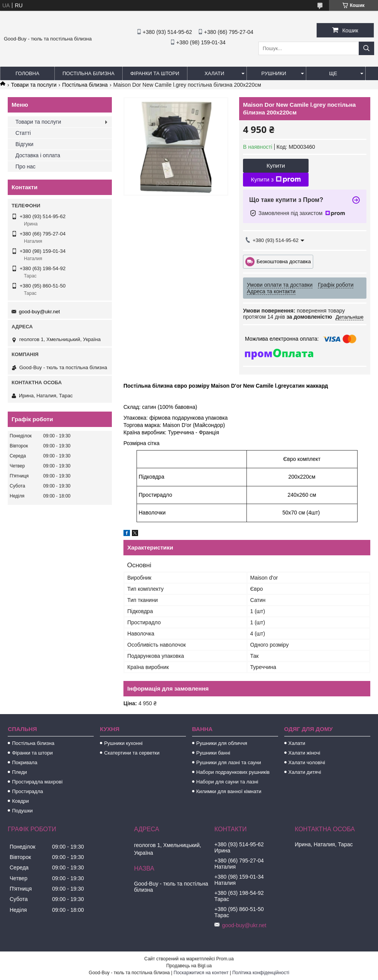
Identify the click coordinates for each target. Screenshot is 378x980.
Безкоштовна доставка (284, 261)
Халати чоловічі (307, 762)
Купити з (276, 180)
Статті (23, 133)
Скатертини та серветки (132, 753)
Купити (276, 166)
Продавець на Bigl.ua (189, 966)
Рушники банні (213, 753)
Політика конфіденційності (261, 973)
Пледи (19, 772)
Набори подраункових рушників (233, 772)
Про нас (25, 166)
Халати (214, 73)
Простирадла (27, 791)
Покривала (25, 762)
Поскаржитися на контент (201, 973)
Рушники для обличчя (222, 743)
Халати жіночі (305, 753)
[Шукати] (366, 48)
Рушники (274, 73)
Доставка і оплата (38, 155)
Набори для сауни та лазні (227, 782)
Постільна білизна (89, 73)
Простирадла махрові (37, 782)
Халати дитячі (305, 772)
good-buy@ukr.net (39, 312)
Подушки (22, 811)
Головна (27, 73)
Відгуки (24, 144)
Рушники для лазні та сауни (229, 762)
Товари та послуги (34, 85)
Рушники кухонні (123, 743)
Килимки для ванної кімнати (229, 791)
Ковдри (20, 801)
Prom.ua (225, 959)
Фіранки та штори (155, 73)
